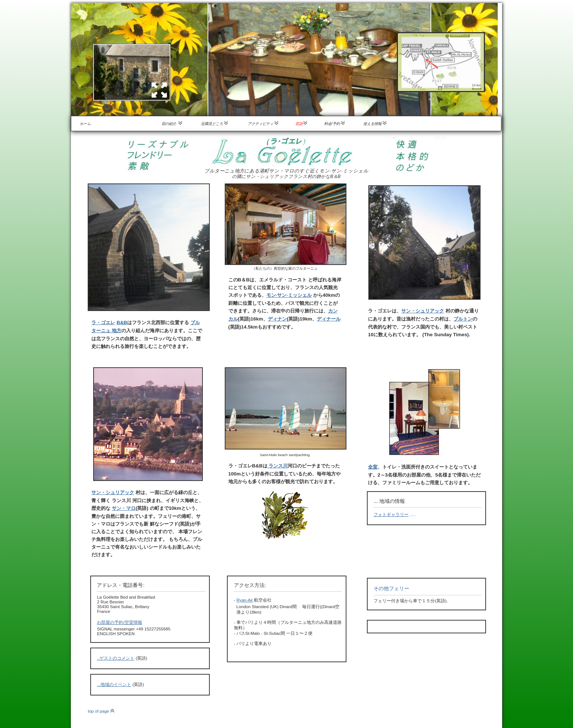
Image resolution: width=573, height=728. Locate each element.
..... (394, 514)
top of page (101, 711)
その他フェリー (391, 588)
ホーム (86, 124)
